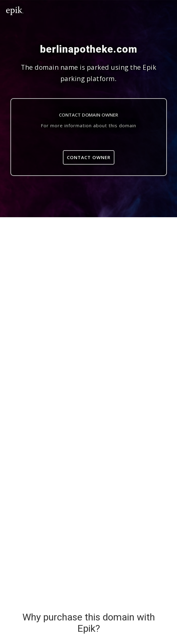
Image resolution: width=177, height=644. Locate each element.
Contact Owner (89, 157)
